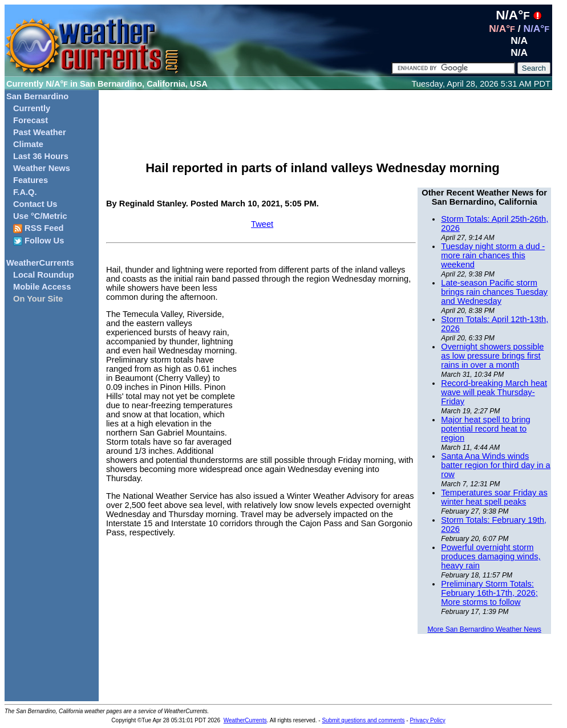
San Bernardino (37, 96)
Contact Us (35, 204)
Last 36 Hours (41, 156)
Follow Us (39, 241)
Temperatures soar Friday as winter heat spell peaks (494, 497)
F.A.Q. (25, 192)
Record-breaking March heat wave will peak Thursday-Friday (494, 392)
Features (31, 180)
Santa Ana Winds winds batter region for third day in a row (495, 465)
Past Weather (40, 132)
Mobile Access (42, 287)
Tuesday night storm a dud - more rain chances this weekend (493, 255)
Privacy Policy (427, 720)
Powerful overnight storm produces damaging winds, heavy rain (491, 556)
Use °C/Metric (40, 216)
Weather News (42, 168)
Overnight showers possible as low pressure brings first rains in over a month (492, 356)
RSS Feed (39, 228)
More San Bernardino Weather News (484, 629)
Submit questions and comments (363, 720)
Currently (32, 108)
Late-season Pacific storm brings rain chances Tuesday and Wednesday (494, 292)
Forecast (31, 120)
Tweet (262, 224)
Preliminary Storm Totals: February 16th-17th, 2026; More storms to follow (489, 593)
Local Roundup (44, 275)
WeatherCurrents (40, 263)
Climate (28, 144)
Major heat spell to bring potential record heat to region (485, 429)
